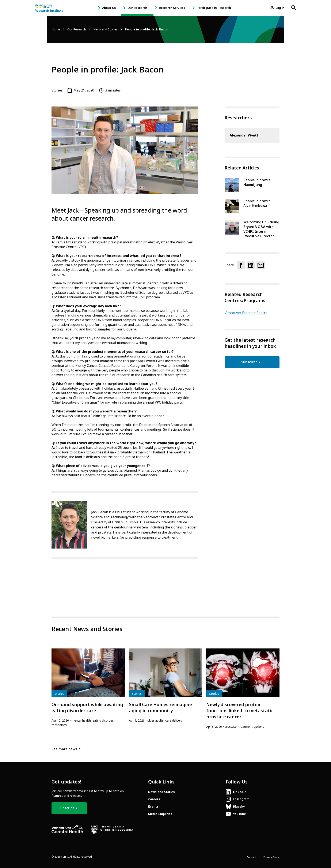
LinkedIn (240, 792)
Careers (154, 799)
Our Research (137, 8)
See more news (64, 749)
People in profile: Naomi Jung (257, 182)
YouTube (239, 814)
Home (56, 29)
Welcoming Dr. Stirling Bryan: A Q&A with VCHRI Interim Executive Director (261, 229)
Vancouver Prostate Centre (246, 313)
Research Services (172, 8)
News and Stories (105, 29)
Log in (280, 8)
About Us (109, 8)
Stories (57, 90)
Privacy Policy (271, 857)
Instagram (241, 799)
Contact (251, 857)
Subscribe (249, 362)
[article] (88, 688)
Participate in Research (214, 8)
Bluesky (239, 807)
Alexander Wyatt (244, 135)
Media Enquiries (160, 814)
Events (153, 807)
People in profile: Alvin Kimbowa (257, 203)
